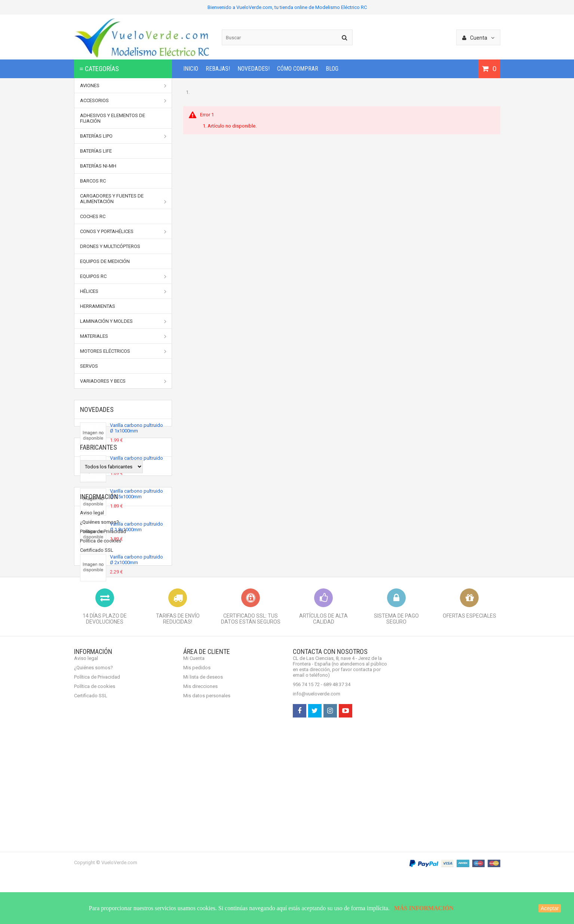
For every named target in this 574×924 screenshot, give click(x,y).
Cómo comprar (298, 69)
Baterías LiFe (96, 151)
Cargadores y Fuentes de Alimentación (123, 199)
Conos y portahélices (123, 232)
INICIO (191, 69)
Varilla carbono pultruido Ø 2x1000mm (136, 562)
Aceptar (550, 908)
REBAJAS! (218, 69)
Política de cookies (101, 717)
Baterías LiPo (123, 136)
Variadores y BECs (123, 381)
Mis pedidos (197, 843)
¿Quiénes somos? (99, 698)
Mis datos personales (207, 871)
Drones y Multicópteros (110, 246)
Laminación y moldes (123, 321)
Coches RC (93, 216)
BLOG (332, 69)
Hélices (123, 291)
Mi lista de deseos (203, 852)
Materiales (123, 336)
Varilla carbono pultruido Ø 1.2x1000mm (136, 463)
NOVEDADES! (254, 69)
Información (99, 671)
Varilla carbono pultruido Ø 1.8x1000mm (136, 529)
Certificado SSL (97, 726)
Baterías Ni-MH (98, 166)
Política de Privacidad (103, 708)
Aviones (123, 86)
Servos (89, 366)
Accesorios (123, 101)
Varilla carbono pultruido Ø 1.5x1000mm (136, 496)
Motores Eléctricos (123, 351)
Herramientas (98, 306)
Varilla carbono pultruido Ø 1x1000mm (136, 430)
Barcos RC (93, 181)
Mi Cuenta (194, 833)
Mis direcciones (200, 861)
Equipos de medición (105, 261)
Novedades (97, 409)
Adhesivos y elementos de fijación (113, 118)
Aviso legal (92, 689)
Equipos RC (123, 276)
